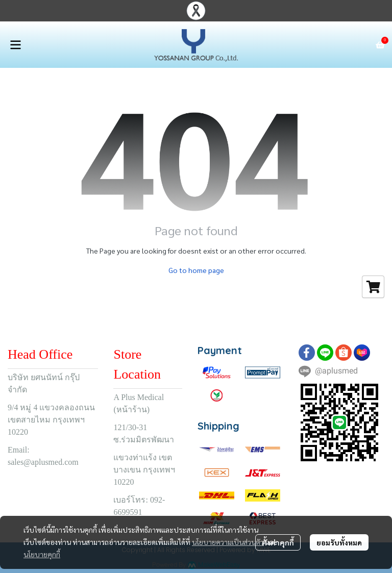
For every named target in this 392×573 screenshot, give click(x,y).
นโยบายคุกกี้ (42, 554)
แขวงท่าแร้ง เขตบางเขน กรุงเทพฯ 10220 (144, 470)
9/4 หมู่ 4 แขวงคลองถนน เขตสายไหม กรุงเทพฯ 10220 (51, 420)
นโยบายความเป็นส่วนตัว (228, 542)
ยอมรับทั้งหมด (339, 542)
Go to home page (196, 270)
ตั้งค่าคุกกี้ (278, 542)
